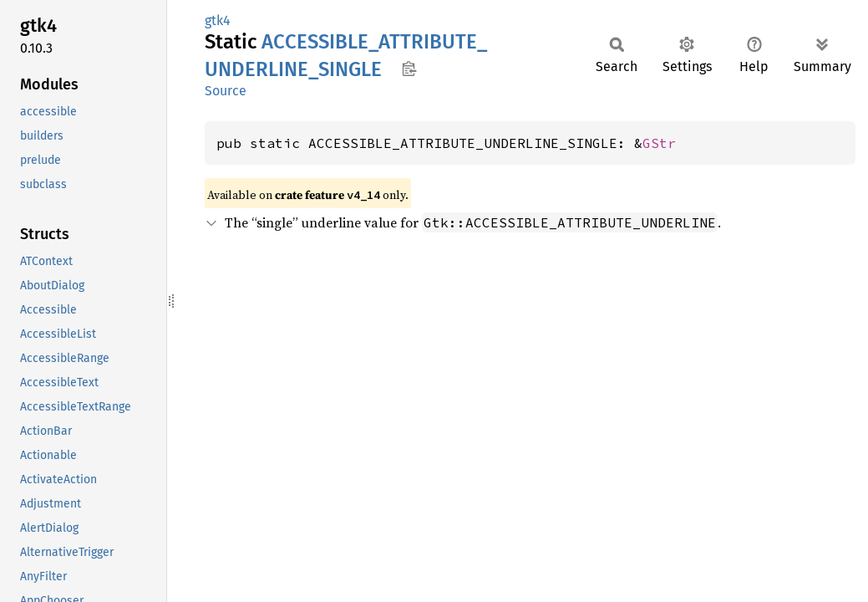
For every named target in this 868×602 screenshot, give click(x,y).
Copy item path (409, 69)
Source (226, 91)
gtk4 (218, 20)
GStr (659, 143)
